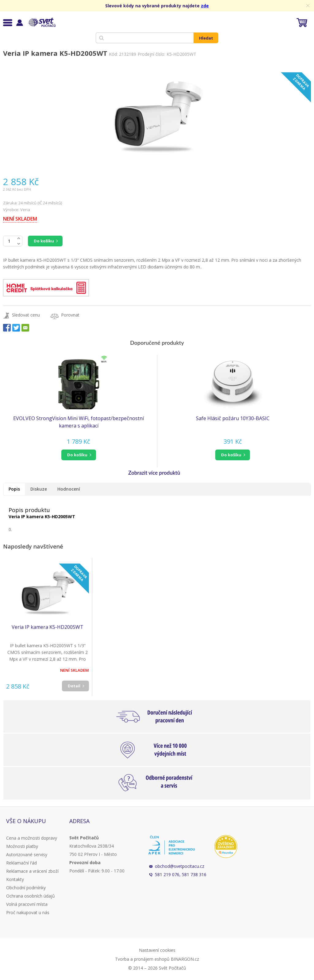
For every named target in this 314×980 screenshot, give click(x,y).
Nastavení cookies (157, 950)
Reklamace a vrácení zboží (32, 871)
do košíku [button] (77, 455)
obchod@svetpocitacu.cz (180, 866)
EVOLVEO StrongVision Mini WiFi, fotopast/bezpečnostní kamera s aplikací (78, 422)
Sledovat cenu (26, 315)
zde (205, 6)
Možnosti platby (22, 846)
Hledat (206, 38)
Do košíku (44, 241)
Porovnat (70, 315)
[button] (78, 455)
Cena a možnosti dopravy (32, 838)
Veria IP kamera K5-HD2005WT (48, 627)
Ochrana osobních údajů (31, 896)
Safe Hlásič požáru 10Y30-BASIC (233, 418)
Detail (74, 686)
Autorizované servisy (27, 855)
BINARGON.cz (185, 959)
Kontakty (15, 879)
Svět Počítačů (41, 22)
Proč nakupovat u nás (28, 912)
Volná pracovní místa (27, 904)
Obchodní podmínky (26, 888)
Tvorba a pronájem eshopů (142, 959)
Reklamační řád (21, 863)
